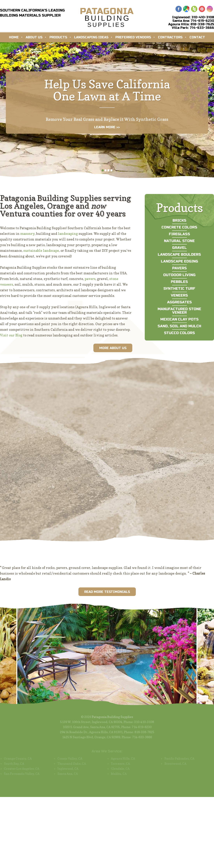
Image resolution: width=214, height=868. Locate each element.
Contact (197, 37)
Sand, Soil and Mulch (179, 326)
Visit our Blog (11, 335)
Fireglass (179, 234)
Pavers (179, 268)
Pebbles (179, 282)
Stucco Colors (179, 333)
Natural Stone (179, 241)
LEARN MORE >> (107, 127)
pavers (90, 279)
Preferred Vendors (133, 37)
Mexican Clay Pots (179, 319)
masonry (27, 234)
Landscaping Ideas (91, 37)
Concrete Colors (179, 227)
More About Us (113, 348)
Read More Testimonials (107, 592)
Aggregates (179, 302)
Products (58, 37)
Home (14, 37)
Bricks (179, 220)
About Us (34, 37)
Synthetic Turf (179, 289)
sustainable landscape (41, 251)
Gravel (179, 248)
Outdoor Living (179, 275)
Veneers (179, 295)
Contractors (170, 37)
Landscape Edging (179, 261)
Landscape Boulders (179, 255)
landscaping (68, 234)
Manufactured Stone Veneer (179, 311)
